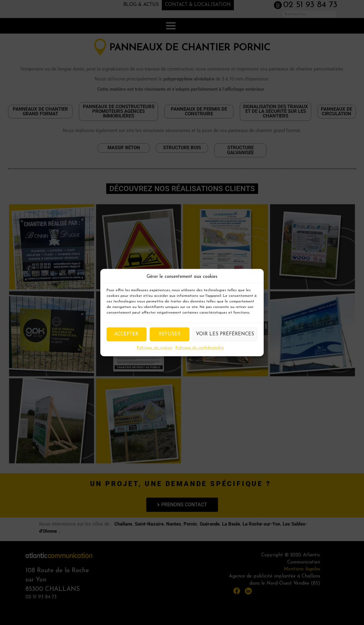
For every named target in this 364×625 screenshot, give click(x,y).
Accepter (126, 334)
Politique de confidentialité (200, 348)
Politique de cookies (155, 348)
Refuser (170, 334)
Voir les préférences (225, 334)
